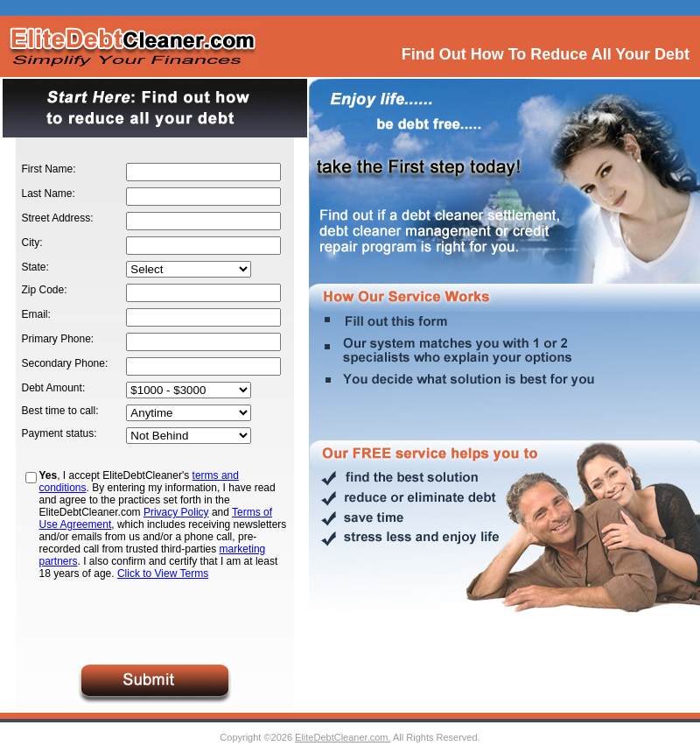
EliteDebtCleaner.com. (343, 737)
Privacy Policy (176, 512)
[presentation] (155, 620)
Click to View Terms (163, 574)
